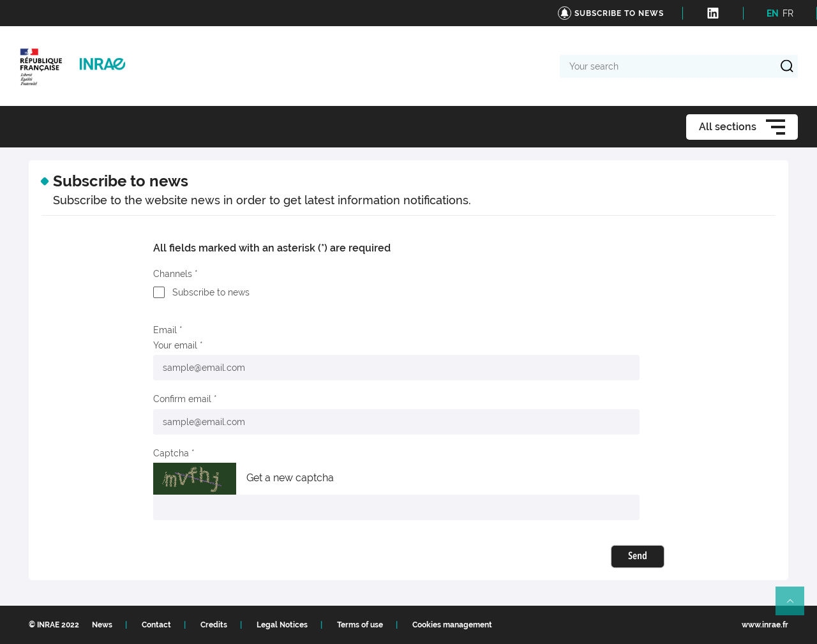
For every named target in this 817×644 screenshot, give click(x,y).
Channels (173, 274)
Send (638, 557)
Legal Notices (282, 625)
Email (165, 330)
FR (788, 13)
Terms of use (360, 625)
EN (773, 13)
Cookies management (452, 625)
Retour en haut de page (795, 606)
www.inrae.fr (765, 625)
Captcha (171, 453)
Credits (214, 625)
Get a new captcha (290, 478)
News (102, 625)
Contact (156, 625)
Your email (175, 345)
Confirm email (182, 399)
